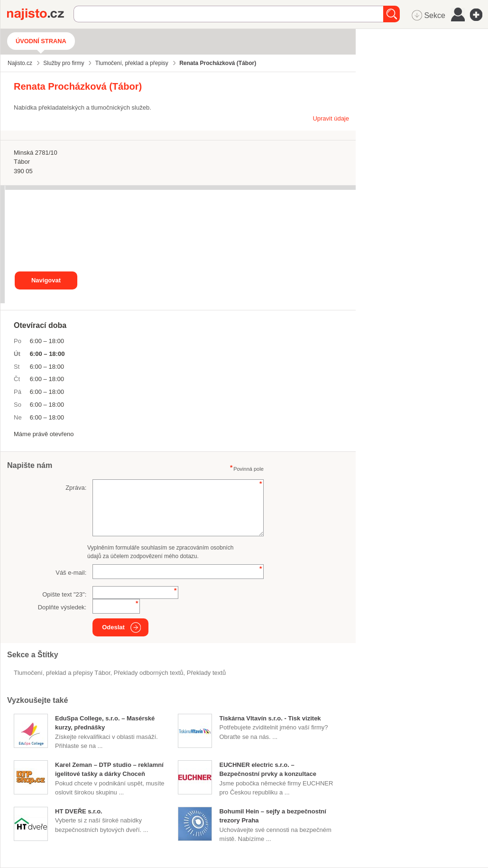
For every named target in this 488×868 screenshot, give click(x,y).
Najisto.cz (40, 14)
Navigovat (46, 280)
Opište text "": (64, 594)
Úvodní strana (41, 41)
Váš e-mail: (71, 573)
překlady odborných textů (149, 673)
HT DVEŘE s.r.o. (79, 811)
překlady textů (206, 673)
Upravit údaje (331, 118)
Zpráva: (76, 488)
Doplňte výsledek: (62, 607)
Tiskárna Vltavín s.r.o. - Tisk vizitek (270, 718)
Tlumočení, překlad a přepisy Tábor (62, 673)
